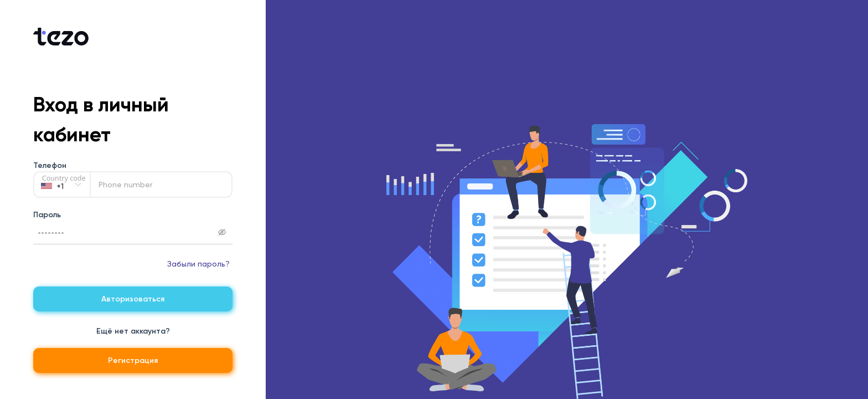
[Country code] (62, 185)
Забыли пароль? (198, 264)
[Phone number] (161, 185)
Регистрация (133, 360)
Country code (64, 178)
